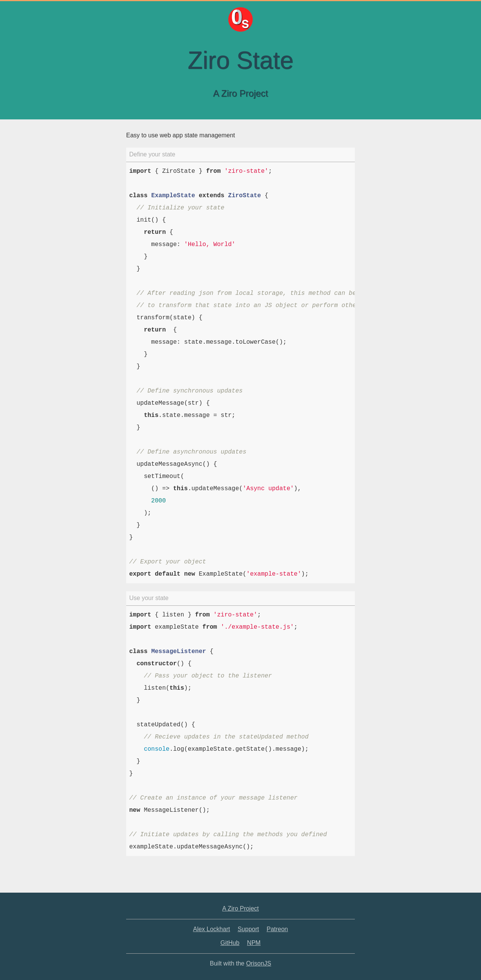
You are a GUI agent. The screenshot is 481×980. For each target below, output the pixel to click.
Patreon (277, 929)
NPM (254, 943)
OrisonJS (259, 963)
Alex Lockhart (211, 929)
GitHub (230, 943)
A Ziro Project (240, 93)
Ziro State (240, 60)
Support (248, 929)
